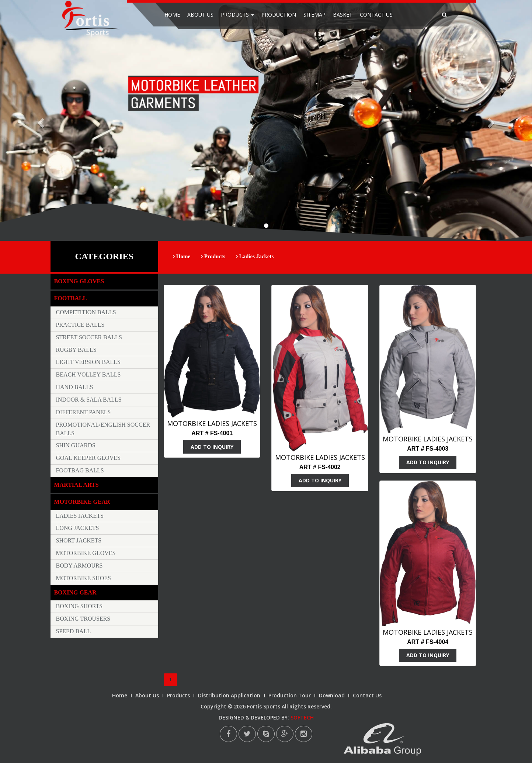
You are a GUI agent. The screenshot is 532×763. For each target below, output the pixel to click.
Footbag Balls (80, 470)
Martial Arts (77, 485)
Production (279, 15)
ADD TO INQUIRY (212, 447)
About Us (200, 15)
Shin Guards (76, 445)
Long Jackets (78, 528)
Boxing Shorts (79, 606)
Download (332, 695)
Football (71, 298)
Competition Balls (86, 312)
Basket (343, 15)
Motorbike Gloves (86, 553)
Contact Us (376, 15)
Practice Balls (80, 325)
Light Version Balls (88, 362)
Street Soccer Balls (89, 337)
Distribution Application (229, 695)
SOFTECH (302, 717)
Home (172, 15)
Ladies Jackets (255, 256)
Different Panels (84, 412)
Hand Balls (75, 387)
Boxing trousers (83, 619)
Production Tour (290, 695)
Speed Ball (74, 631)
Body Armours (79, 566)
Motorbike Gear (82, 502)
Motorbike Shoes (84, 578)
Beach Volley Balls (88, 374)
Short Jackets (79, 540)
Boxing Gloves (79, 281)
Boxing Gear (75, 592)
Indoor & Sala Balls (89, 400)
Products (237, 15)
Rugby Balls (76, 350)
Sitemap (314, 15)
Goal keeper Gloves (88, 458)
